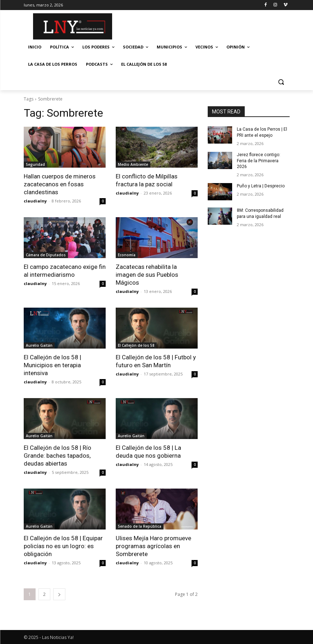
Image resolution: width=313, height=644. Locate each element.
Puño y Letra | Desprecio (261, 186)
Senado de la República (140, 526)
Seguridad (35, 164)
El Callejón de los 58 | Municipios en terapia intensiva (52, 365)
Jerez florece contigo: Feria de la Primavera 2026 (259, 161)
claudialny (35, 201)
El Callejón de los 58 (136, 345)
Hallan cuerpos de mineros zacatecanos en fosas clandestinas (60, 184)
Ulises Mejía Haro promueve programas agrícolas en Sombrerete (153, 546)
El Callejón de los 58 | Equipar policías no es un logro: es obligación (63, 546)
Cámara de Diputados (46, 255)
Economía (127, 255)
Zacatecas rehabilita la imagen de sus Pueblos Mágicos (147, 275)
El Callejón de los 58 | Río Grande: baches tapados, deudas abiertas (57, 456)
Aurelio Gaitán (39, 345)
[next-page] (59, 594)
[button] (281, 82)
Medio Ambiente (133, 164)
